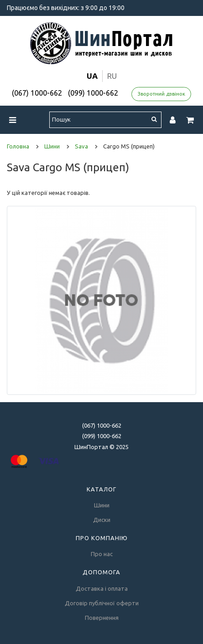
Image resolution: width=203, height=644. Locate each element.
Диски (102, 520)
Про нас (102, 554)
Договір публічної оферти (102, 603)
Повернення (102, 618)
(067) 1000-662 (37, 93)
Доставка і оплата (102, 588)
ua (92, 76)
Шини (102, 505)
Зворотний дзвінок (161, 94)
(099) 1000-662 (93, 93)
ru (112, 76)
